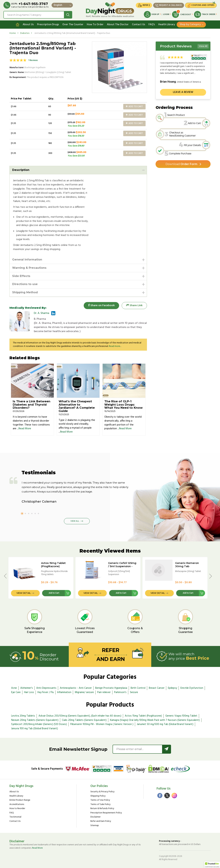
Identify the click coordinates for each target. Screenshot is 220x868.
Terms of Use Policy (100, 800)
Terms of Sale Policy (100, 805)
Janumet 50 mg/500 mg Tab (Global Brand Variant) (165, 724)
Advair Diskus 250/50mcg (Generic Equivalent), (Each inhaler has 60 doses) (80, 716)
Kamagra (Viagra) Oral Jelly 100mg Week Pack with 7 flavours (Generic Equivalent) (155, 720)
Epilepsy (172, 688)
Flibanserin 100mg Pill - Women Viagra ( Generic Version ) (102, 724)
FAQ (12, 813)
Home (13, 33)
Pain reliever (104, 692)
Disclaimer (95, 817)
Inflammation (64, 692)
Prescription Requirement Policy (106, 813)
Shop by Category (190, 25)
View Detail (24, 593)
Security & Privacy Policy (102, 792)
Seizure (134, 692)
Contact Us (139, 25)
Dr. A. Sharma (42, 313)
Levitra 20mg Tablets (23, 716)
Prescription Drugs (48, 25)
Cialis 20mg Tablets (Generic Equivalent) (84, 720)
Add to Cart (134, 107)
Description (21, 170)
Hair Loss (29, 692)
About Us (28, 25)
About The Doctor (118, 25)
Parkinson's (120, 692)
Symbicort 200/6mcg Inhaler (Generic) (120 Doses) (39, 724)
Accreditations (17, 805)
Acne (14, 688)
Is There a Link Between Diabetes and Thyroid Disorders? (32, 404)
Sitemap (95, 826)
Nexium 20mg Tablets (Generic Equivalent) (35, 720)
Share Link (134, 305)
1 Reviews (33, 60)
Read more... (115, 346)
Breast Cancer (157, 688)
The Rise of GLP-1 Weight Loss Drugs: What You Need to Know (123, 404)
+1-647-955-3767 (33, 4)
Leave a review (183, 92)
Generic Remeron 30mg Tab (187, 565)
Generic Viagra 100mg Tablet (181, 716)
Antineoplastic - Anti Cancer (76, 688)
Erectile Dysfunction (192, 688)
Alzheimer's (27, 688)
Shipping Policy (98, 796)
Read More (25, 429)
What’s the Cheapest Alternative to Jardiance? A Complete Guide (77, 406)
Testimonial (15, 817)
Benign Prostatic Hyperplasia (111, 688)
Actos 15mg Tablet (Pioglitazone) (53, 565)
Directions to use (25, 284)
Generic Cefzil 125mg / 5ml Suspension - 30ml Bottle (122, 566)
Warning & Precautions (29, 268)
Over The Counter (73, 25)
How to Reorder (17, 809)
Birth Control (138, 688)
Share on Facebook (101, 305)
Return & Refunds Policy (102, 809)
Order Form (181, 164)
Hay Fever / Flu (46, 692)
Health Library (167, 25)
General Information (27, 260)
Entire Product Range (20, 800)
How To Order (95, 25)
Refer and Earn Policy (101, 821)
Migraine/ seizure (84, 692)
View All (203, 46)
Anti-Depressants (46, 688)
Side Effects (21, 276)
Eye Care (16, 692)
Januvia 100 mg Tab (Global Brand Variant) (35, 729)
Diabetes (25, 33)
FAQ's (152, 25)
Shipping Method (25, 292)
